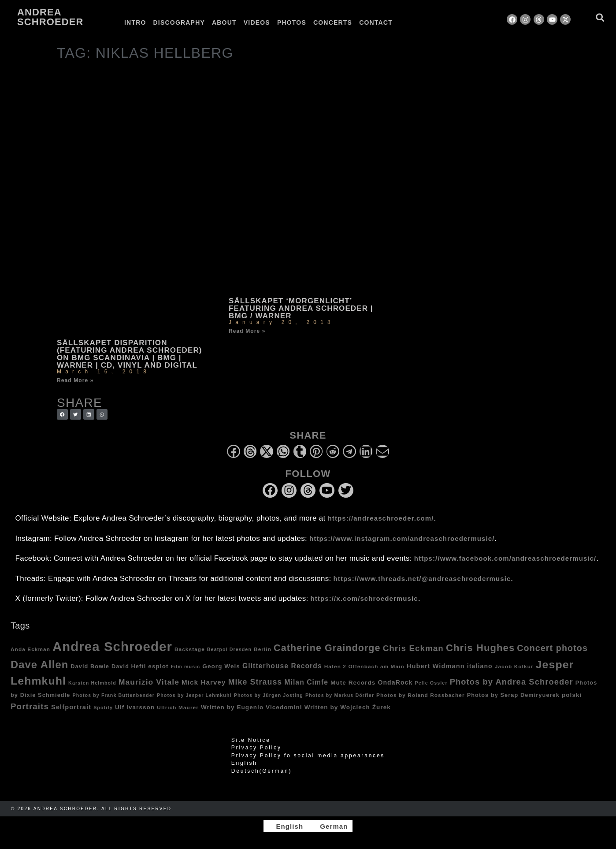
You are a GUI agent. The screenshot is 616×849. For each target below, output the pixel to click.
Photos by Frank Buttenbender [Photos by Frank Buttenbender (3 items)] (113, 695)
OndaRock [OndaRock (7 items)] (395, 682)
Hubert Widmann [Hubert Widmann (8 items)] (436, 666)
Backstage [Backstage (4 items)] (190, 649)
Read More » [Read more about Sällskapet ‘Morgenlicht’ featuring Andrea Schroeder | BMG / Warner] (247, 331)
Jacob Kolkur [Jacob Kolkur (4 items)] (514, 666)
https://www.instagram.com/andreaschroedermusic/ (402, 538)
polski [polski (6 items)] (572, 695)
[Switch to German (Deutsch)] (308, 771)
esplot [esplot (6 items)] (158, 666)
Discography (179, 22)
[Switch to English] (286, 826)
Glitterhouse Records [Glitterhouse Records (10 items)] (282, 666)
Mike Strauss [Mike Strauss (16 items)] (255, 682)
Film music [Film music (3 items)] (186, 667)
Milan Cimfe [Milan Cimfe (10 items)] (306, 682)
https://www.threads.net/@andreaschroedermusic (422, 579)
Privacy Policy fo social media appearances (308, 756)
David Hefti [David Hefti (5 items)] (129, 667)
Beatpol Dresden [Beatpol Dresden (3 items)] (229, 649)
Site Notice (251, 740)
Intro (135, 22)
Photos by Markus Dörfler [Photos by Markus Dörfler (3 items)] (340, 695)
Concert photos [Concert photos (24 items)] (552, 648)
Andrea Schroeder (50, 17)
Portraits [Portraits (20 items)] (30, 706)
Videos (257, 22)
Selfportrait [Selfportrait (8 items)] (71, 707)
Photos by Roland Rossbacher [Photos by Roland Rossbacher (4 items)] (421, 695)
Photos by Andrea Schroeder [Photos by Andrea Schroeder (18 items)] (512, 682)
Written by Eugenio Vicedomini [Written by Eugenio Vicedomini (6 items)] (252, 707)
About (224, 22)
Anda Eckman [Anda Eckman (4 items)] (30, 649)
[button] (600, 17)
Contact (376, 22)
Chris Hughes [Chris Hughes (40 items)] (480, 648)
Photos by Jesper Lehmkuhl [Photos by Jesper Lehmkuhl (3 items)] (194, 695)
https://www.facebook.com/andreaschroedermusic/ (505, 558)
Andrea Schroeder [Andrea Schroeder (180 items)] (112, 646)
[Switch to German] (419, 22)
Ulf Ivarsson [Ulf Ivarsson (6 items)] (135, 707)
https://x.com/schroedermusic (364, 598)
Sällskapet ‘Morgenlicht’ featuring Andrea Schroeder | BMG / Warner (301, 308)
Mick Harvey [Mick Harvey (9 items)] (204, 682)
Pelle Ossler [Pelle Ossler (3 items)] (431, 683)
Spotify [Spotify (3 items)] (103, 707)
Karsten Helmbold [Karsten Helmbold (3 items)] (92, 683)
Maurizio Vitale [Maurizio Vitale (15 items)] (149, 682)
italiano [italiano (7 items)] (480, 666)
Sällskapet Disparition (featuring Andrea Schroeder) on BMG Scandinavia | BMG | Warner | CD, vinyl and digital (130, 354)
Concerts (333, 22)
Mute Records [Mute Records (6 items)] (353, 683)
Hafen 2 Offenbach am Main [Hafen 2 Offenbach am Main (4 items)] (364, 666)
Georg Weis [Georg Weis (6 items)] (221, 666)
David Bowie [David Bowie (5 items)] (90, 667)
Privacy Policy (256, 748)
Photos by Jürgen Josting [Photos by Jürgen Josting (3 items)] (269, 695)
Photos (292, 22)
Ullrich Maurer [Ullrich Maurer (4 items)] (178, 707)
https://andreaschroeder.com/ (381, 518)
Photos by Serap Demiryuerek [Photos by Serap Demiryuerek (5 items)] (513, 695)
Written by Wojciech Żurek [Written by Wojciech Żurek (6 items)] (348, 707)
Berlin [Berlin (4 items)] (263, 649)
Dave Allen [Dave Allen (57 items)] (39, 665)
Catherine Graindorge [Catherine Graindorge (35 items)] (327, 648)
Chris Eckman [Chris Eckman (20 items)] (413, 648)
